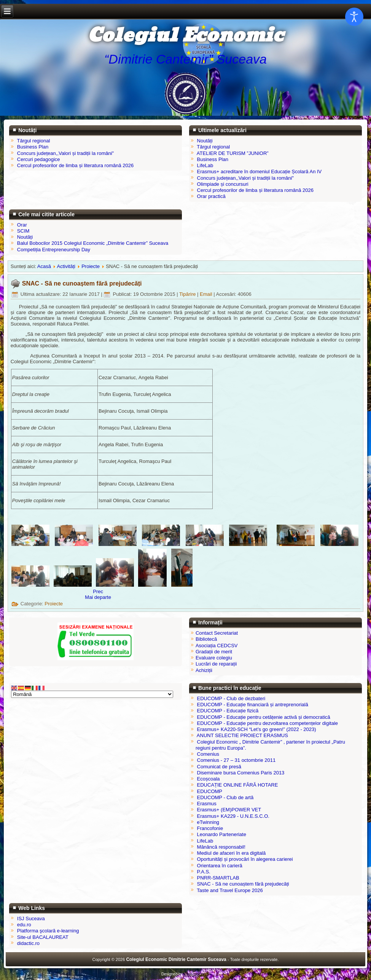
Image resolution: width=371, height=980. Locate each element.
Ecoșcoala (209, 779)
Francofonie (210, 828)
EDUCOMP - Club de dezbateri (231, 698)
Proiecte (91, 266)
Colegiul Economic (185, 36)
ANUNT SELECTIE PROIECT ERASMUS (242, 735)
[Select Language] (92, 694)
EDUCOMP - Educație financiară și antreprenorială (253, 705)
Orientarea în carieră (220, 866)
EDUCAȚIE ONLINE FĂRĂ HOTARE (238, 785)
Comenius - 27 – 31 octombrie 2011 (236, 760)
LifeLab (205, 841)
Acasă (44, 266)
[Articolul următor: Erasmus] (98, 597)
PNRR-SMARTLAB (218, 878)
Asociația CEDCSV (217, 646)
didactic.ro (28, 943)
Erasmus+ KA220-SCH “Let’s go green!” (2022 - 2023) (257, 729)
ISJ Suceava (31, 919)
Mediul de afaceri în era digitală (232, 853)
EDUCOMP (210, 791)
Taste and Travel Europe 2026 (230, 890)
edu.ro (24, 925)
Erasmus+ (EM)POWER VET (229, 810)
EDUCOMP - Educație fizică (228, 711)
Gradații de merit (214, 652)
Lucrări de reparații (216, 664)
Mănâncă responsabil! (221, 847)
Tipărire (188, 294)
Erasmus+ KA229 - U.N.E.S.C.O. (233, 816)
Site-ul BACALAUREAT (43, 937)
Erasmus (207, 804)
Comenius (208, 754)
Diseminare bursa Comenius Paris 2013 (241, 773)
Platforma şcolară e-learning (48, 931)
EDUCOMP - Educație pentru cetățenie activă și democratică (264, 717)
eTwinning (208, 822)
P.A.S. (204, 872)
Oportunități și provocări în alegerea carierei (245, 859)
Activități (66, 266)
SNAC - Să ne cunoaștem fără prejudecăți (82, 283)
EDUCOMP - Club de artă (225, 797)
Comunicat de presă (219, 767)
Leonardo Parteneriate (222, 834)
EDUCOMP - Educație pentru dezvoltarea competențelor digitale (268, 723)
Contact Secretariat (217, 633)
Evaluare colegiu (214, 658)
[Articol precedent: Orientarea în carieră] (98, 591)
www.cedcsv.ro (196, 974)
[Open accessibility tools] (354, 17)
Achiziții (204, 670)
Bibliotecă (206, 639)
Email (207, 294)
